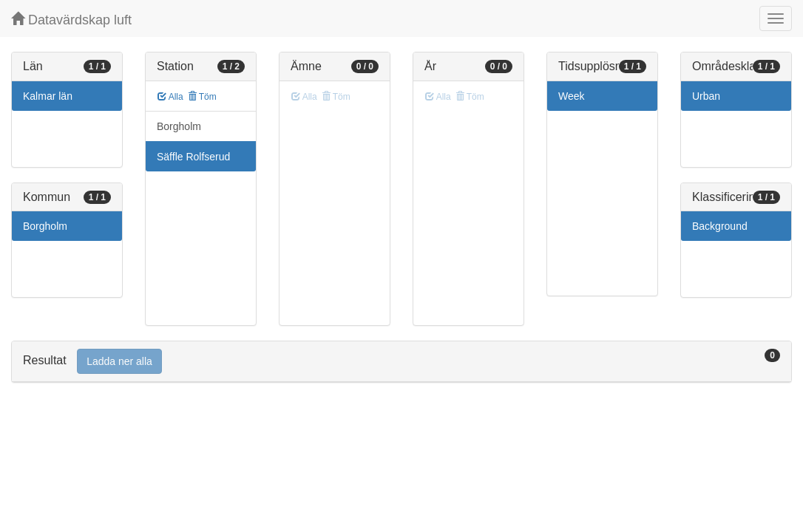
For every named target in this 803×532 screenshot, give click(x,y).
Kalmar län (48, 96)
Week (572, 96)
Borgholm (45, 226)
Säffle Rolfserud (193, 157)
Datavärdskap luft (71, 20)
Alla (170, 97)
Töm (202, 97)
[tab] (402, 362)
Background (720, 226)
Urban (706, 96)
